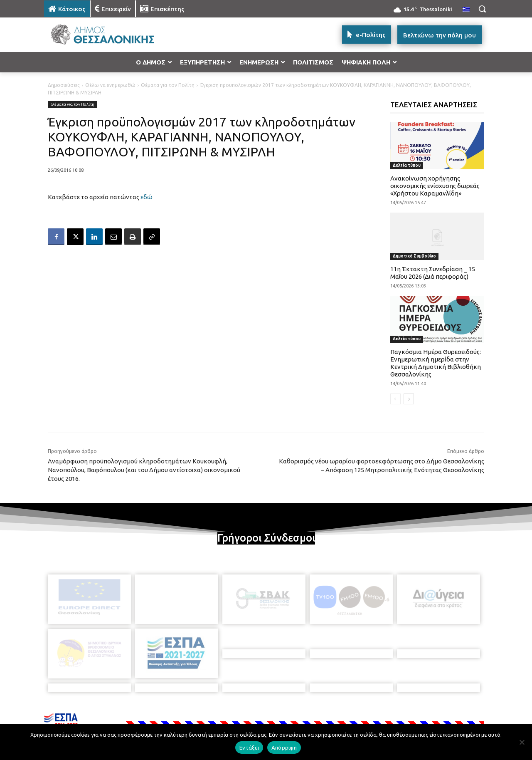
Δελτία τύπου (407, 165)
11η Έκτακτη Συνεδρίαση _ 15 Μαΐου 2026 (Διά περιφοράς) (433, 273)
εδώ (147, 197)
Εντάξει (249, 748)
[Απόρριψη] (522, 742)
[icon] (324, 715)
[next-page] (409, 399)
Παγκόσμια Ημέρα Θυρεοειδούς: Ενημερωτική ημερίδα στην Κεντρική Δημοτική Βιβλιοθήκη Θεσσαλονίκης (436, 363)
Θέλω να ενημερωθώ (110, 85)
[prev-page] (395, 399)
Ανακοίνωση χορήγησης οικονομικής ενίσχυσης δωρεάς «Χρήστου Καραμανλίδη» (435, 186)
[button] (482, 9)
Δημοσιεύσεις (64, 85)
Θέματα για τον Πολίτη (168, 85)
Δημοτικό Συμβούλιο (414, 256)
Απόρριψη (284, 748)
